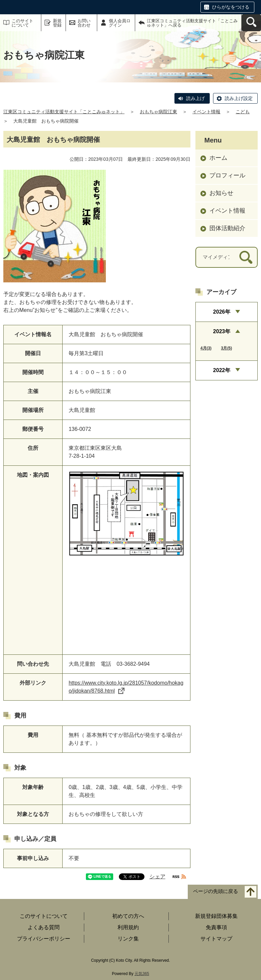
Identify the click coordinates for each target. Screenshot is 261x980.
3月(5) (227, 348)
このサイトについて (22, 23)
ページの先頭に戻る (216, 891)
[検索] (246, 257)
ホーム (218, 158)
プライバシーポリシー (44, 939)
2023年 (222, 331)
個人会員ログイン (120, 23)
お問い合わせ (84, 23)
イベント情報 (206, 112)
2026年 (222, 312)
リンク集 (128, 939)
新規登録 (57, 23)
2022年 (222, 370)
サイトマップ (216, 939)
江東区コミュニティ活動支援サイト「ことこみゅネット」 (64, 112)
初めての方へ (128, 916)
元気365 (142, 974)
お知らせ (221, 193)
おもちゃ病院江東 (158, 112)
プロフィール (227, 175)
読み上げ (195, 98)
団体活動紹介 (227, 228)
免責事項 (216, 927)
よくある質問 (44, 927)
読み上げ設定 (239, 98)
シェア (157, 877)
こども (243, 112)
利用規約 (128, 927)
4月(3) (206, 348)
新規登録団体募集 (216, 916)
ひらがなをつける (231, 7)
